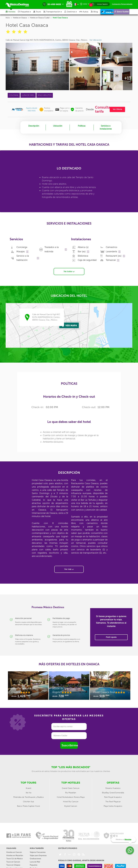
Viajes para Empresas (38, 855)
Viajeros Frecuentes (38, 852)
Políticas (82, 126)
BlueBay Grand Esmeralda (113, 793)
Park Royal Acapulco (113, 797)
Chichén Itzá (28, 802)
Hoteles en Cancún (14, 852)
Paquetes (34, 865)
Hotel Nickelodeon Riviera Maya (71, 797)
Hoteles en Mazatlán (15, 855)
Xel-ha (29, 793)
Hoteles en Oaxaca (20, 18)
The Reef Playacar (113, 802)
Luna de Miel (35, 862)
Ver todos (69, 271)
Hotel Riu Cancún (71, 802)
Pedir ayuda (111, 637)
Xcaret (29, 788)
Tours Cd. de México (14, 859)
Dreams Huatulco (113, 788)
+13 (128, 78)
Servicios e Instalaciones (106, 127)
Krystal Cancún (71, 806)
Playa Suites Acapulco (113, 806)
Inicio (8, 18)
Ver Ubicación (96, 40)
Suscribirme (70, 745)
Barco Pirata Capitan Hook (29, 806)
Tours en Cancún (13, 862)
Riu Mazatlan (71, 793)
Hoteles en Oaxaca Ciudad (40, 18)
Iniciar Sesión (102, 4)
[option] (28, 687)
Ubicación (58, 126)
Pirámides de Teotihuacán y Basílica (28, 797)
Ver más (69, 569)
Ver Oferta (117, 109)
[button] (54, 12)
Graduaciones (35, 859)
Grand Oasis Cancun (71, 788)
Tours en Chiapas (13, 865)
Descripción (34, 126)
